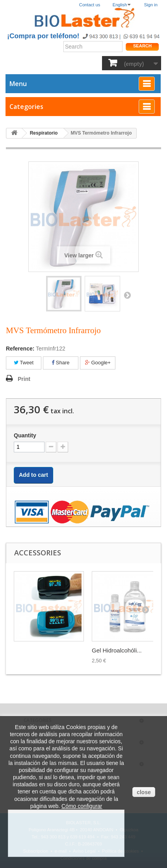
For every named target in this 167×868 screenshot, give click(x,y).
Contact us (90, 5)
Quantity (25, 435)
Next (127, 295)
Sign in (151, 5)
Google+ (98, 363)
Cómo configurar (82, 806)
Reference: (20, 349)
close (144, 792)
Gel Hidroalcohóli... (117, 650)
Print (24, 379)
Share (60, 363)
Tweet (24, 363)
